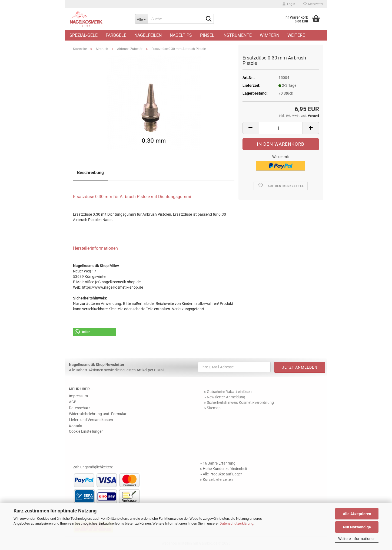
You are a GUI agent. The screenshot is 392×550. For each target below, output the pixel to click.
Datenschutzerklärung (236, 523)
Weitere (296, 35)
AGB (73, 402)
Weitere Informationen (357, 539)
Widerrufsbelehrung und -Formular (98, 414)
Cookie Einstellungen (86, 431)
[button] (251, 128)
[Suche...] (141, 19)
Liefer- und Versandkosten (91, 420)
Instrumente (237, 35)
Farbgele (116, 35)
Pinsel (207, 35)
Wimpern (270, 35)
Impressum (78, 396)
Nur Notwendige (357, 527)
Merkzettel (313, 4)
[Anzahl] (281, 128)
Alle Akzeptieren (357, 514)
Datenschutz (80, 408)
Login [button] (289, 4)
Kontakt (76, 426)
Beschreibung (90, 173)
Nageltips (181, 35)
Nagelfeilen (148, 35)
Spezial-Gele (84, 35)
